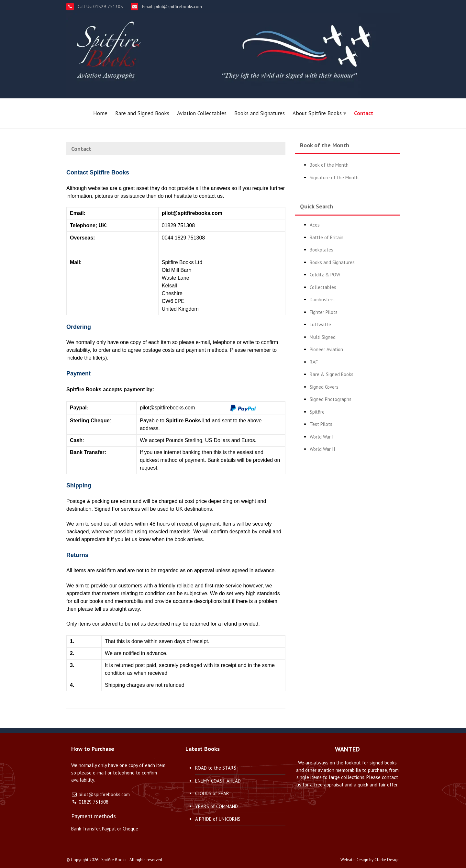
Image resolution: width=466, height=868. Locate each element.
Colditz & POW (325, 275)
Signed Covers (324, 387)
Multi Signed (323, 337)
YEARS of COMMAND (216, 806)
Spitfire (317, 412)
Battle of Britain (327, 237)
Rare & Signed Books (332, 374)
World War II (322, 449)
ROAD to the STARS (216, 768)
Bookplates (322, 250)
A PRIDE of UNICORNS (218, 819)
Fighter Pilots (324, 312)
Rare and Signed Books (142, 113)
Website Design (354, 860)
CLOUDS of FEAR (212, 793)
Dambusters (322, 300)
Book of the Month (329, 165)
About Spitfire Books (317, 113)
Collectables (323, 287)
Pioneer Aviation (326, 349)
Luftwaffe (320, 324)
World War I (322, 437)
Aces (315, 225)
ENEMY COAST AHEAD (218, 781)
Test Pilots (321, 424)
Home (100, 113)
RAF (314, 362)
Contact (364, 113)
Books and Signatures (260, 113)
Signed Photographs (331, 399)
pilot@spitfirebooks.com (178, 6)
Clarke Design (387, 860)
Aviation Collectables (202, 113)
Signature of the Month (334, 178)
